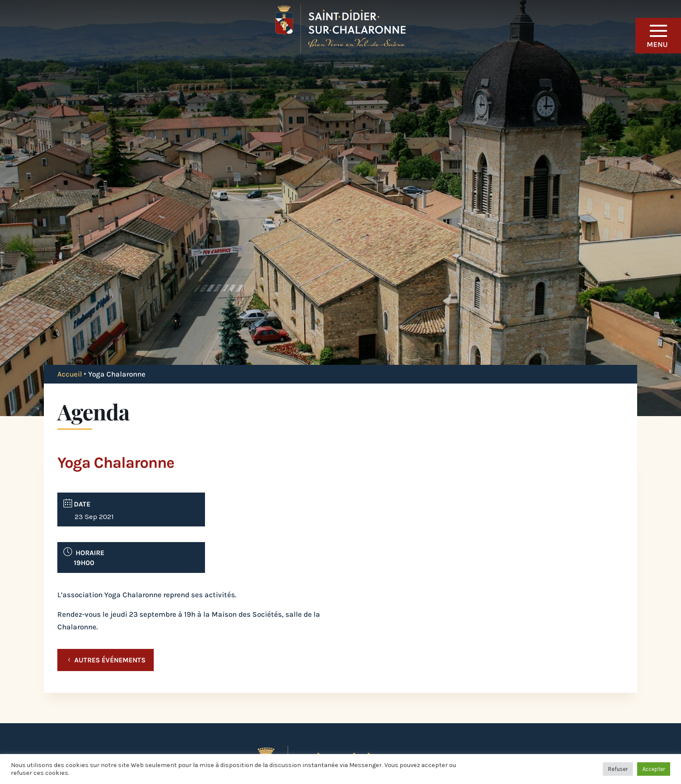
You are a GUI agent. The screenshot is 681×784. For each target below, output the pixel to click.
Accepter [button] (654, 769)
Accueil (70, 374)
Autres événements (110, 660)
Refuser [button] (618, 769)
